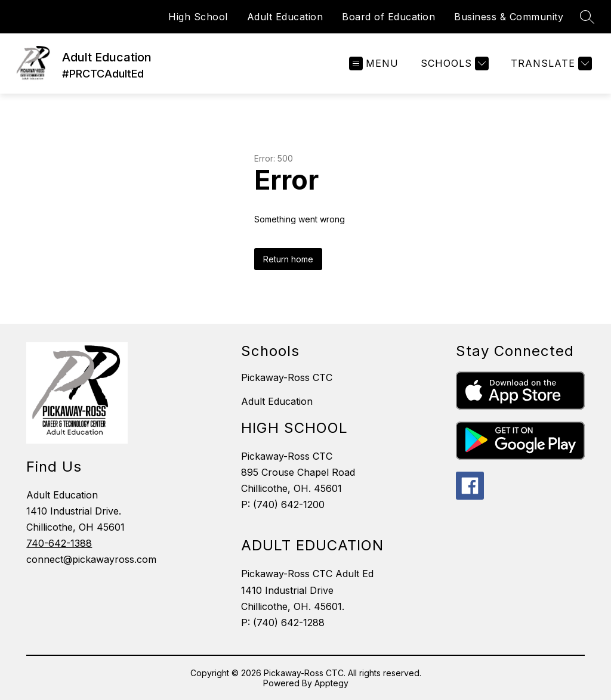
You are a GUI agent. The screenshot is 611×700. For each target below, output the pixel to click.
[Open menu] (374, 64)
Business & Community (509, 17)
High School (198, 17)
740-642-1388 (59, 543)
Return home (288, 259)
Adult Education (285, 17)
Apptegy (331, 683)
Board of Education (388, 17)
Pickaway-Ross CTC (287, 377)
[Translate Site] (550, 64)
